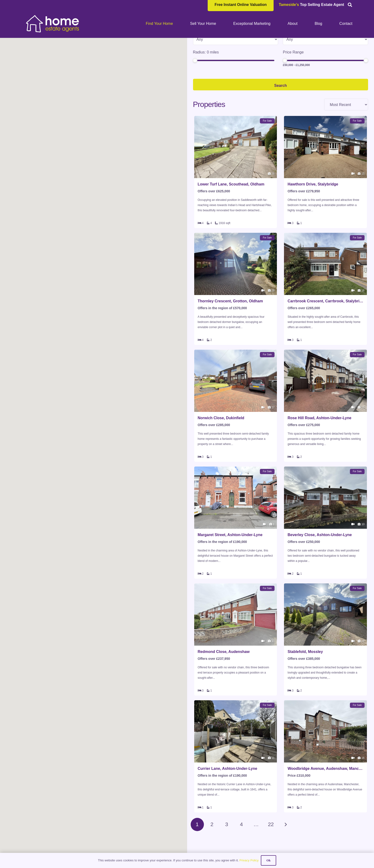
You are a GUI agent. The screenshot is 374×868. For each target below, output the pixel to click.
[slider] (195, 98)
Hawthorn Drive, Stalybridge (313, 222)
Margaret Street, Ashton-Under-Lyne (230, 573)
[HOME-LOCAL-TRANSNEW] (53, 24)
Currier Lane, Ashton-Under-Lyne (228, 806)
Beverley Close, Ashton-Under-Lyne (320, 573)
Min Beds (291, 68)
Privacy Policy (249, 860)
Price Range (293, 90)
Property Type (205, 68)
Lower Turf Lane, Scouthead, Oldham (231, 222)
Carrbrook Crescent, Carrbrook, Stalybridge (325, 339)
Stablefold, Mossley (305, 690)
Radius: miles (206, 90)
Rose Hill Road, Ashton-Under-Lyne (319, 456)
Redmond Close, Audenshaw (224, 690)
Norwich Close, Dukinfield (221, 456)
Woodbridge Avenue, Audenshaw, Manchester (325, 806)
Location (200, 45)
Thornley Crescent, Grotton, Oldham (230, 339)
